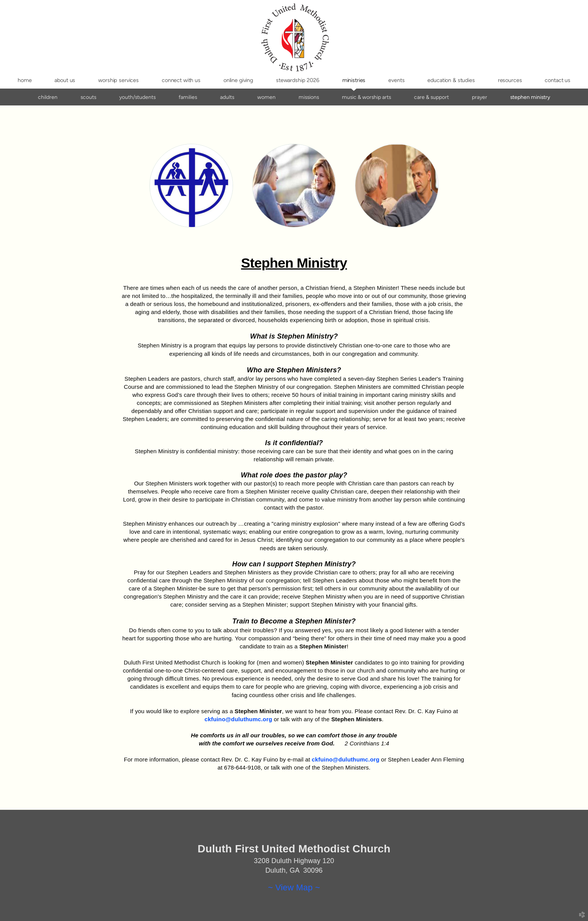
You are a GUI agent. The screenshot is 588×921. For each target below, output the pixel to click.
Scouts (88, 97)
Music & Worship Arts (366, 97)
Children (48, 97)
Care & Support (431, 97)
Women (266, 97)
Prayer (480, 97)
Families (188, 97)
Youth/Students (137, 97)
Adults (227, 97)
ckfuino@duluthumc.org (238, 719)
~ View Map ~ (294, 887)
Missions (309, 97)
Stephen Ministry (530, 97)
